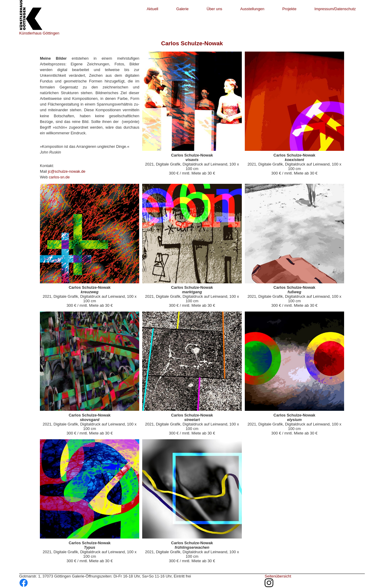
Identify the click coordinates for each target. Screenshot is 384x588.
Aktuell (152, 9)
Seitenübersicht (278, 576)
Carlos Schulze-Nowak (192, 43)
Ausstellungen (252, 9)
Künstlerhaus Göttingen (39, 33)
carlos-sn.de (59, 177)
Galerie (182, 9)
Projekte (289, 9)
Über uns (214, 9)
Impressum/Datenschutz (335, 9)
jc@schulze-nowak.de (67, 171)
